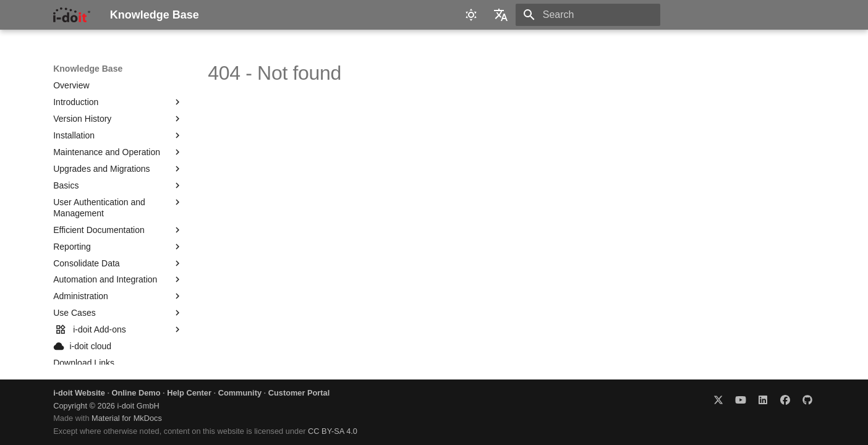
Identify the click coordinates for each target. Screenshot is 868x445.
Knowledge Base (88, 69)
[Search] (588, 15)
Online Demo (136, 393)
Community (240, 393)
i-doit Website (79, 393)
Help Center (189, 393)
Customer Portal (299, 393)
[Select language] (501, 15)
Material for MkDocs (127, 418)
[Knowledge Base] (71, 15)
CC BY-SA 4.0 (333, 431)
